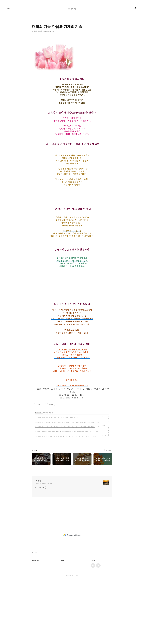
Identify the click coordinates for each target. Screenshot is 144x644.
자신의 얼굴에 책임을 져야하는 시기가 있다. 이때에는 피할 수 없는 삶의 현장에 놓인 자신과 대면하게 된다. (64, 500)
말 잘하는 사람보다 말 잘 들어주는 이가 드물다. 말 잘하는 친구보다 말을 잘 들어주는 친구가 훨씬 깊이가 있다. (65, 495)
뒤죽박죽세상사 (39, 477)
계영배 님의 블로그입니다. (44, 547)
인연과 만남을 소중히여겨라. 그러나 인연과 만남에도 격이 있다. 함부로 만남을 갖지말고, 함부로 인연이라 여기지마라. (66, 486)
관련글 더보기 (108, 514)
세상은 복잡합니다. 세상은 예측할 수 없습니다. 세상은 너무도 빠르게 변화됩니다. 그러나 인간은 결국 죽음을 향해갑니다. (66, 491)
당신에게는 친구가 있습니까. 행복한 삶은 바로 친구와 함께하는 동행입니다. (56, 482)
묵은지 (38, 545)
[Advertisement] (72, 54)
